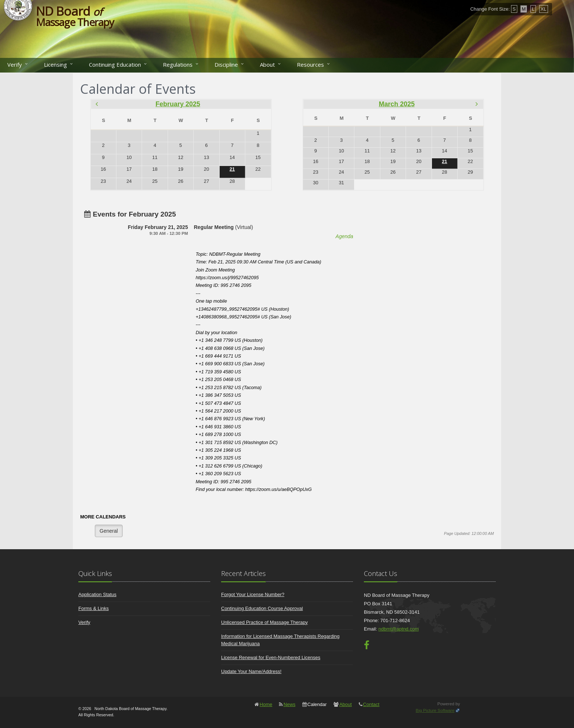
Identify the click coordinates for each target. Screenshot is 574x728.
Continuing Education (115, 64)
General (109, 531)
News (289, 704)
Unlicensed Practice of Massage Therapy (264, 622)
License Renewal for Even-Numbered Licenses (271, 657)
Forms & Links (94, 608)
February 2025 (178, 104)
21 (232, 169)
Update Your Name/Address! (251, 671)
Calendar (317, 704)
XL (544, 9)
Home (266, 704)
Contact (371, 704)
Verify (15, 64)
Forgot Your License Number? (253, 594)
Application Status (97, 594)
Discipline (226, 64)
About (267, 64)
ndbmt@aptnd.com (399, 629)
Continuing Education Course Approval (262, 608)
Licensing (55, 64)
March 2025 (397, 104)
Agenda (344, 236)
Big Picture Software (435, 710)
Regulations (178, 64)
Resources (310, 64)
